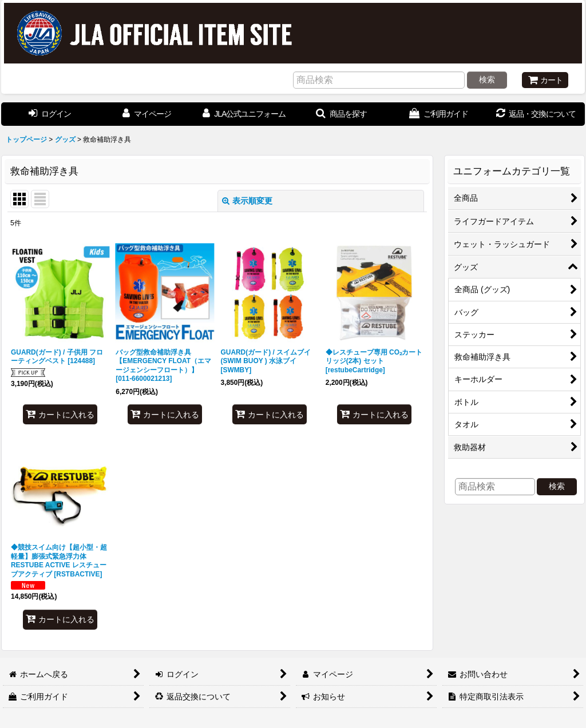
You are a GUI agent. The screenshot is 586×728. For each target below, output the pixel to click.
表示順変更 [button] (247, 201)
